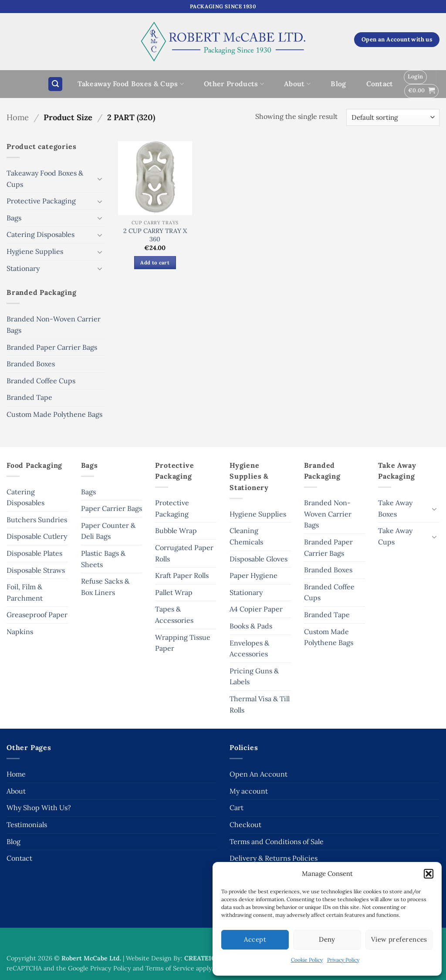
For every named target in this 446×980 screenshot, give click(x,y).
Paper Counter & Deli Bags (108, 531)
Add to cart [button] (155, 262)
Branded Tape (29, 397)
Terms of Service (170, 968)
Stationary (23, 268)
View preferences (399, 939)
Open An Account (258, 774)
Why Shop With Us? (39, 808)
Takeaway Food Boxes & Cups (131, 84)
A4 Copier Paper (256, 609)
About (297, 84)
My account (249, 791)
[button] (429, 874)
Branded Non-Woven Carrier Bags (54, 324)
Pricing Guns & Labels (254, 676)
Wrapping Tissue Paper (183, 643)
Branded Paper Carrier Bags (52, 347)
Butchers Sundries (37, 520)
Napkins (20, 632)
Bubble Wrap (176, 531)
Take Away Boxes (395, 508)
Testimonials (27, 825)
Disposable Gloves (258, 559)
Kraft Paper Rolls (182, 575)
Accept (255, 939)
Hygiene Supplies (35, 251)
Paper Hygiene (253, 575)
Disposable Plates (34, 553)
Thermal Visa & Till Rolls (260, 704)
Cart (237, 808)
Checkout (245, 825)
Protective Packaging (41, 201)
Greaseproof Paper (37, 615)
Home (18, 117)
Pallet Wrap (174, 592)
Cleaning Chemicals (246, 536)
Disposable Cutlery (37, 536)
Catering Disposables (41, 234)
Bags (14, 218)
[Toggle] (100, 179)
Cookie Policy (307, 960)
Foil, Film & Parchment (25, 592)
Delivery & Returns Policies (274, 858)
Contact (380, 84)
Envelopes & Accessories (249, 649)
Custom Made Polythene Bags (54, 414)
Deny (327, 939)
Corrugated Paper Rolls (184, 553)
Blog (338, 84)
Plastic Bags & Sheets (103, 559)
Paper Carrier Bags (111, 508)
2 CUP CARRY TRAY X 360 (155, 235)
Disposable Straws (36, 570)
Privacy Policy (343, 960)
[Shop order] (393, 117)
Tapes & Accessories (174, 615)
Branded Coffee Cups (41, 381)
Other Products (234, 84)
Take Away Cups (395, 536)
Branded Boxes (31, 364)
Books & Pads (251, 626)
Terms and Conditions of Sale (277, 841)
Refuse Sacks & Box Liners (105, 587)
